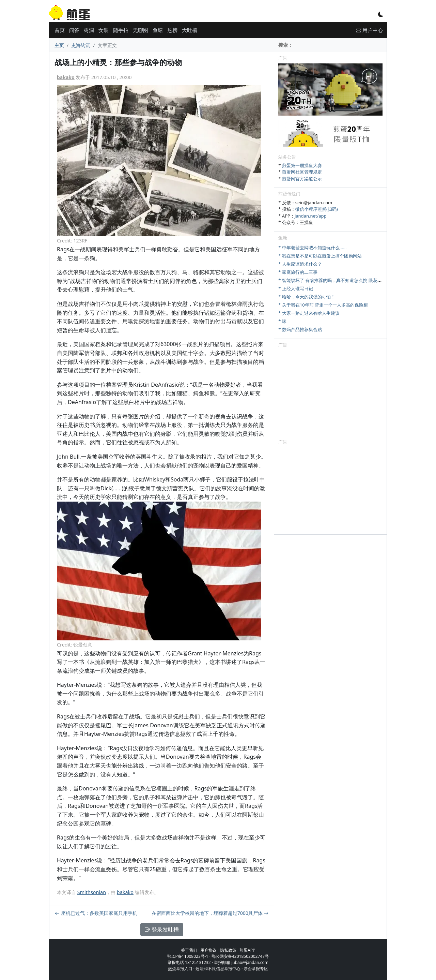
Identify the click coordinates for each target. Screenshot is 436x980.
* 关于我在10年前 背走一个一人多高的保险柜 (323, 305)
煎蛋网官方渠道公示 (302, 179)
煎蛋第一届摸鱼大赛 (302, 165)
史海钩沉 (81, 45)
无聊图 (141, 30)
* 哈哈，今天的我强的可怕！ (307, 297)
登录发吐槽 (162, 930)
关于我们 (189, 950)
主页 (59, 45)
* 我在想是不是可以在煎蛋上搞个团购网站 (320, 256)
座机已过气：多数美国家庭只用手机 (96, 913)
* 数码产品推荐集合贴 (300, 329)
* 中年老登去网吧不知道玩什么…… (312, 248)
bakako (66, 77)
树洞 (89, 30)
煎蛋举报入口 (180, 969)
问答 (74, 30)
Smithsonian (92, 892)
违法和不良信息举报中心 (218, 969)
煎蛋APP (247, 950)
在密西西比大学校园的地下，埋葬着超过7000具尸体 (210, 913)
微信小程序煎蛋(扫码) (317, 209)
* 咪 (282, 321)
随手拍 (121, 30)
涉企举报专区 (256, 969)
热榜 (172, 30)
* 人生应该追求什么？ (300, 264)
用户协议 (208, 950)
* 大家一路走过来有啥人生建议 (309, 313)
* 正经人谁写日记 (296, 288)
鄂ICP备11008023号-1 (188, 956)
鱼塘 (158, 30)
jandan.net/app (311, 216)
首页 (60, 30)
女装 (104, 30)
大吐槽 (190, 30)
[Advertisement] (330, 393)
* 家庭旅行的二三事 (298, 272)
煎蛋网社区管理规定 (302, 172)
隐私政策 (228, 950)
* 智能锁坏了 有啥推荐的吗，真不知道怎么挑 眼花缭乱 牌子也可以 (344, 280)
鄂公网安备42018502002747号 (240, 956)
